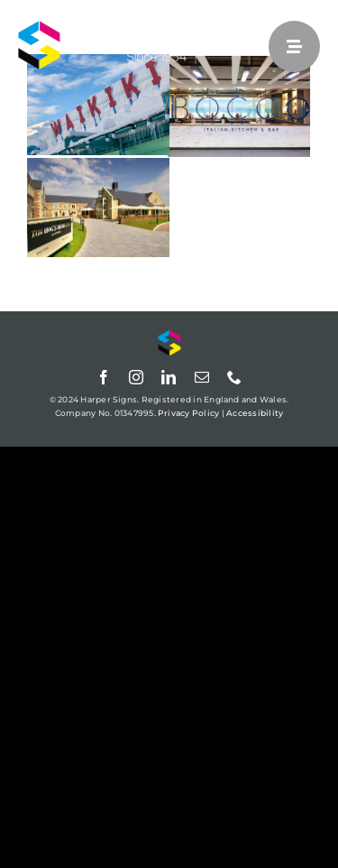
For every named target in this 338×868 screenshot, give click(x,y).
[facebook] (104, 377)
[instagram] (136, 377)
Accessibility (255, 413)
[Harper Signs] (131, 28)
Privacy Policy (188, 413)
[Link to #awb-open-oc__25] (294, 46)
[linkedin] (169, 377)
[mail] (202, 377)
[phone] (234, 377)
